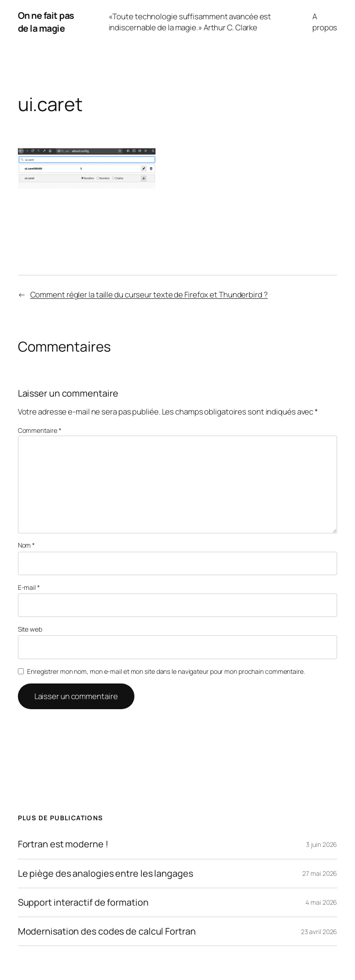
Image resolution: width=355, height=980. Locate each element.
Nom (27, 545)
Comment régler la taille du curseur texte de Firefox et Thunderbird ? (149, 294)
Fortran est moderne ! (63, 844)
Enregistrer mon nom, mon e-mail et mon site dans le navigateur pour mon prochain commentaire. (166, 671)
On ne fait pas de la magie (46, 22)
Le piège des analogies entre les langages (105, 874)
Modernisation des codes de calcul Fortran (107, 931)
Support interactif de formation (83, 902)
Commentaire (40, 430)
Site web (30, 629)
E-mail (29, 587)
